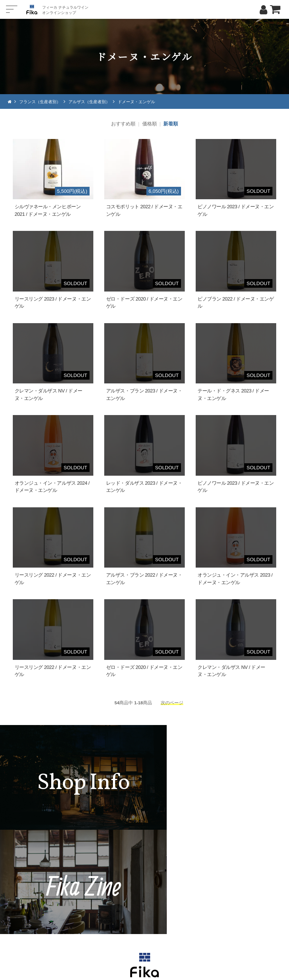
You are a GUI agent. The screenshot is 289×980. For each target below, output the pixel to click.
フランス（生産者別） (42, 102)
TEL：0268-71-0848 (122, 903)
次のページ (172, 703)
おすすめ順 (123, 124)
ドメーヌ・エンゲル (146, 102)
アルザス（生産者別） (95, 102)
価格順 (150, 124)
